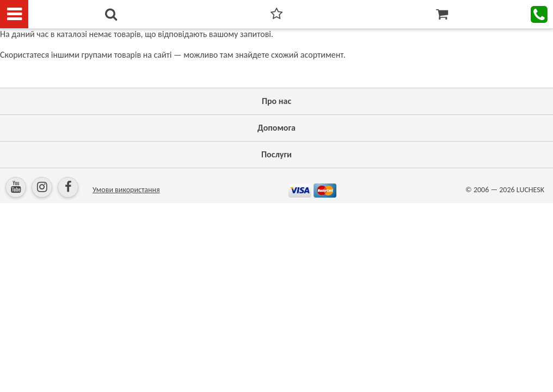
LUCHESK (530, 190)
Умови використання (126, 190)
